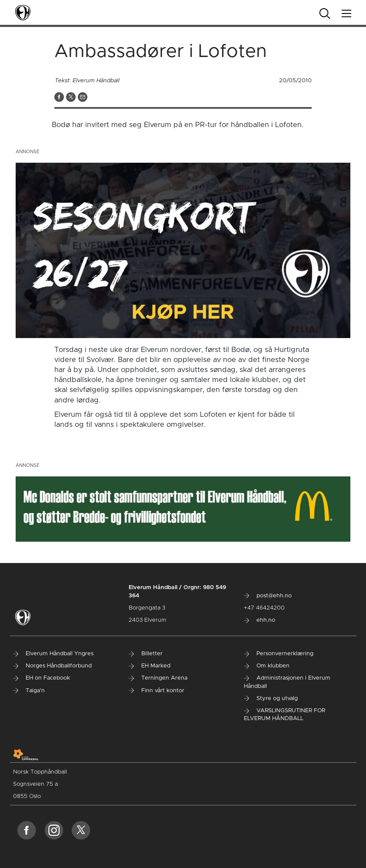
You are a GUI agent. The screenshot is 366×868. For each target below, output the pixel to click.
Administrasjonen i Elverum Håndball (287, 682)
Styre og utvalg (271, 699)
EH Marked (150, 666)
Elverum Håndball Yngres (53, 654)
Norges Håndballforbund (52, 666)
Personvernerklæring (279, 654)
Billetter (146, 654)
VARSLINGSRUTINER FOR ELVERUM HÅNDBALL (284, 715)
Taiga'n (29, 691)
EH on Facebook (42, 678)
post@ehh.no (268, 596)
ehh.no (260, 620)
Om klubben (267, 666)
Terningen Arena (158, 678)
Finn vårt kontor (156, 691)
